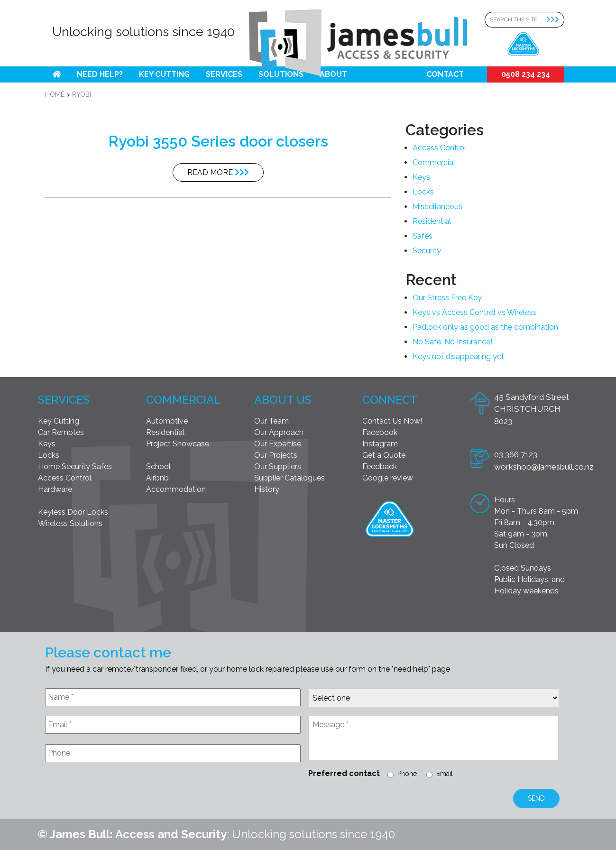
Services (224, 74)
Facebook (380, 432)
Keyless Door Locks (73, 512)
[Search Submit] (555, 20)
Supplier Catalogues (290, 478)
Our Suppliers (278, 467)
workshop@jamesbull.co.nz (544, 467)
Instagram (380, 444)
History (267, 489)
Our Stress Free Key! (448, 298)
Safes (423, 236)
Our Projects (276, 455)
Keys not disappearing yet (458, 356)
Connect (390, 400)
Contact (445, 74)
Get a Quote (384, 455)
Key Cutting (164, 74)
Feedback (380, 467)
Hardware (55, 489)
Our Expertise (278, 444)
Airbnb (157, 478)
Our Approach (279, 432)
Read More (218, 172)
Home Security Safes (75, 467)
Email (445, 774)
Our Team (271, 421)
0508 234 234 (526, 74)
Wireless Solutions (70, 523)
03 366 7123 (516, 454)
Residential (432, 221)
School (158, 467)
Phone (407, 774)
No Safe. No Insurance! (452, 342)
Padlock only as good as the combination (485, 327)
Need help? (100, 74)
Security (427, 251)
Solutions (281, 74)
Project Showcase (178, 444)
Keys (421, 177)
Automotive (167, 421)
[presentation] (117, 793)
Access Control (439, 148)
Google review (388, 478)
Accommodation (176, 489)
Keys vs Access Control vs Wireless (475, 312)
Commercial (434, 162)
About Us (283, 400)
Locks (423, 192)
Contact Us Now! (392, 421)
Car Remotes (61, 432)
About (333, 74)
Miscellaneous (437, 207)
